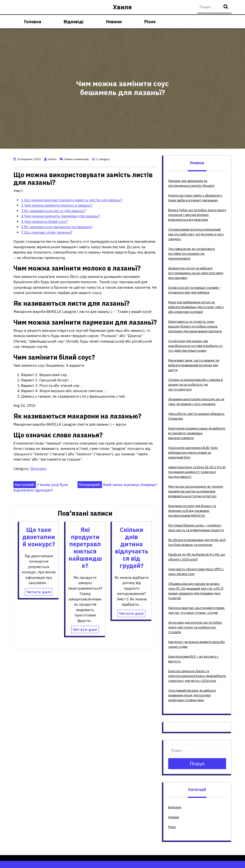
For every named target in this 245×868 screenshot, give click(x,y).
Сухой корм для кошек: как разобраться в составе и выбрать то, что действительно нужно (196, 346)
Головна (33, 22)
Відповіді (74, 22)
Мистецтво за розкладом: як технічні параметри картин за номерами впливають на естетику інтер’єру (196, 491)
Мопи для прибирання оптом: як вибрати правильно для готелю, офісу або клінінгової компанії (196, 307)
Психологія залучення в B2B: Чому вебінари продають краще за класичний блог (193, 453)
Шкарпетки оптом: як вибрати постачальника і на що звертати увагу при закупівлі (196, 273)
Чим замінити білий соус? (44, 222)
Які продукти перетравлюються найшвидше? (85, 548)
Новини (114, 22)
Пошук (226, 7)
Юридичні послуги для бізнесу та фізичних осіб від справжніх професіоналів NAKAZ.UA (192, 511)
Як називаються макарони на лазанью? (57, 227)
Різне (150, 22)
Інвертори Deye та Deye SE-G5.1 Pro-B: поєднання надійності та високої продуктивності (197, 472)
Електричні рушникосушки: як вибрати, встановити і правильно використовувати (197, 433)
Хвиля (122, 7)
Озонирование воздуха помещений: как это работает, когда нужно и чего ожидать (196, 234)
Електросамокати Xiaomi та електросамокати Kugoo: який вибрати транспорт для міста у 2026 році (197, 676)
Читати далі (39, 592)
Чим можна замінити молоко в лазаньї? (57, 205)
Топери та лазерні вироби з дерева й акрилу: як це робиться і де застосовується (195, 385)
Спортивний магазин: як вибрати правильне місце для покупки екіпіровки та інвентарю (192, 695)
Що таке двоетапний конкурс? (39, 537)
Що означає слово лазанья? (47, 232)
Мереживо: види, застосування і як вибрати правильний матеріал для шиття (194, 365)
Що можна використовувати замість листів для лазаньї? (72, 200)
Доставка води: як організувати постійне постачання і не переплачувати (192, 254)
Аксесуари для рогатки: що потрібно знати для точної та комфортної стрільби (195, 627)
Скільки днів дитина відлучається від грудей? (131, 548)
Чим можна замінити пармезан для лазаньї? (61, 216)
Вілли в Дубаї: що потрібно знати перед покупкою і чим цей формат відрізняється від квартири (197, 215)
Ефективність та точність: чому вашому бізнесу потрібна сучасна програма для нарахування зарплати (195, 326)
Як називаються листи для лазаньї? (53, 211)
